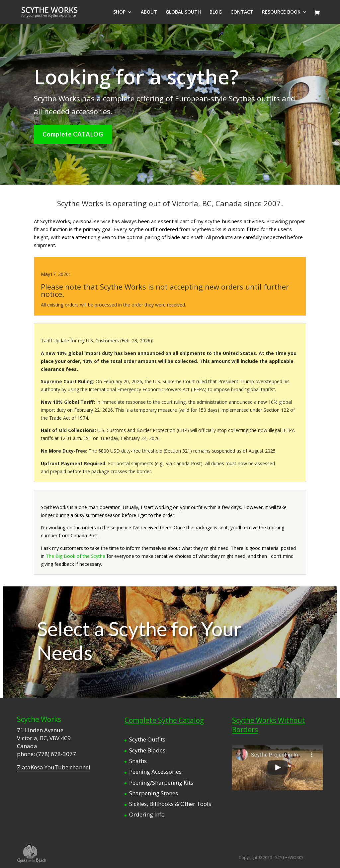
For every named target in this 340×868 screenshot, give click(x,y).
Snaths (138, 761)
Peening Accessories (155, 772)
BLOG (216, 12)
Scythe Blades (147, 750)
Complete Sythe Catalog (164, 720)
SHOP (119, 12)
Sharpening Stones (154, 793)
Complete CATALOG (73, 134)
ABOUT (149, 12)
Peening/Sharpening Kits (161, 782)
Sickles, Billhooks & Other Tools (170, 804)
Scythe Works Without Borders (269, 725)
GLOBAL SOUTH (183, 12)
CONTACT (242, 12)
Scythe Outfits (147, 739)
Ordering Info (147, 814)
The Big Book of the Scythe (76, 556)
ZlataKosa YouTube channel (54, 767)
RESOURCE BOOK (281, 12)
